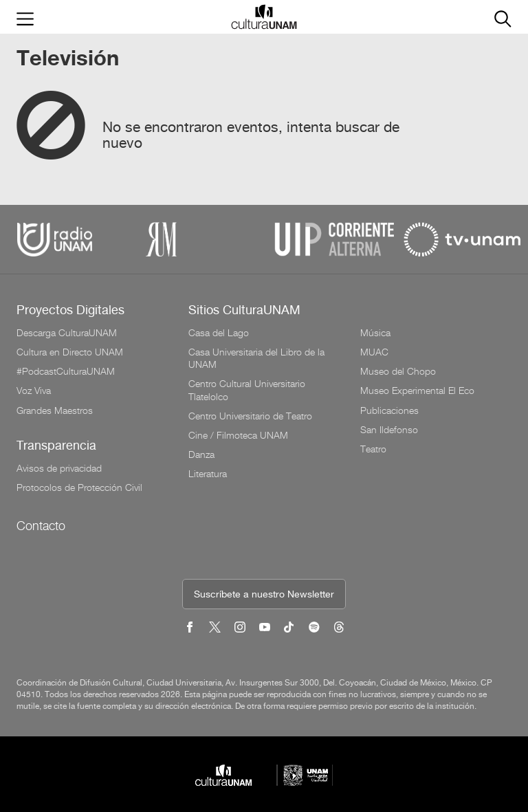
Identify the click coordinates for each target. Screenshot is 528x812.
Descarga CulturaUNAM (67, 333)
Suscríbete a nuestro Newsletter (264, 595)
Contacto (41, 526)
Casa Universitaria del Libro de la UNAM (256, 358)
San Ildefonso (389, 430)
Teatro (373, 449)
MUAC (374, 352)
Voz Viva (34, 391)
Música (375, 333)
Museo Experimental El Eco (417, 391)
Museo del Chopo (398, 371)
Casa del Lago (219, 333)
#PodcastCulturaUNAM (66, 371)
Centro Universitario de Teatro (250, 416)
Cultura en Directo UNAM (70, 352)
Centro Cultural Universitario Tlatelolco (247, 390)
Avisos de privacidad (59, 468)
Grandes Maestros (55, 410)
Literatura (208, 474)
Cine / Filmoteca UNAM (238, 435)
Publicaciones (389, 410)
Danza (201, 454)
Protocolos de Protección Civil (79, 487)
